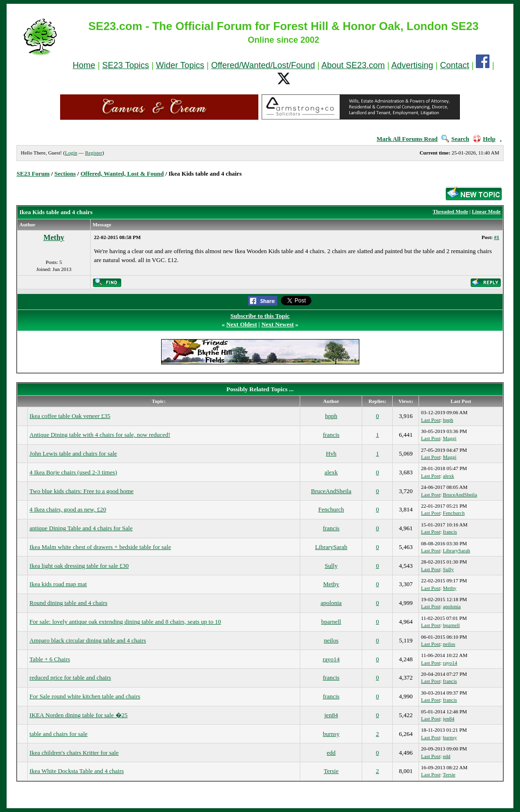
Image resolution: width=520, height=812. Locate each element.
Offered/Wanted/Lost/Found (263, 65)
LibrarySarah (331, 547)
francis (331, 435)
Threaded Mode (450, 211)
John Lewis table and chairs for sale (73, 453)
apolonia (331, 603)
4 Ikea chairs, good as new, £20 (68, 509)
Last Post (431, 420)
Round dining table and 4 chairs (69, 603)
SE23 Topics (126, 65)
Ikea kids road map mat (58, 584)
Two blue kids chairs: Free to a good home (82, 491)
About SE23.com (353, 65)
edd (331, 753)
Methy (54, 237)
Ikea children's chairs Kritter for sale (74, 753)
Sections (65, 174)
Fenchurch (331, 509)
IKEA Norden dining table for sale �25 (79, 715)
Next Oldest (242, 324)
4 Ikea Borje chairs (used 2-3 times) (73, 472)
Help (484, 139)
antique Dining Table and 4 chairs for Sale (81, 528)
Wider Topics (180, 65)
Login (71, 153)
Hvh (331, 453)
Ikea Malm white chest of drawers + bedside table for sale (100, 547)
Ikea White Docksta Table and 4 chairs (77, 771)
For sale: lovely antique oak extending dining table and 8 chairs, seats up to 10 (125, 622)
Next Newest (277, 324)
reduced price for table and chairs (70, 677)
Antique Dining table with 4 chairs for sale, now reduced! (100, 435)
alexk (331, 472)
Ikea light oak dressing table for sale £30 (79, 566)
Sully (331, 566)
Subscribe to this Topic (260, 316)
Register (94, 153)
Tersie (331, 771)
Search (455, 139)
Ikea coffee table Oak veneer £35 (70, 416)
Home (84, 65)
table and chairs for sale (58, 734)
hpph (331, 416)
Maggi (450, 438)
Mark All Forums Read (407, 139)
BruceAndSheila (331, 491)
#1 (497, 237)
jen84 (331, 715)
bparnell (331, 622)
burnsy (331, 734)
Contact (455, 65)
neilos (331, 640)
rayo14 (331, 659)
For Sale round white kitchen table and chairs (85, 696)
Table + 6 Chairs (50, 659)
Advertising (412, 65)
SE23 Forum (33, 174)
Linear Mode (486, 211)
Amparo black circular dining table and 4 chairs (88, 640)
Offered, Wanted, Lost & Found (122, 174)
